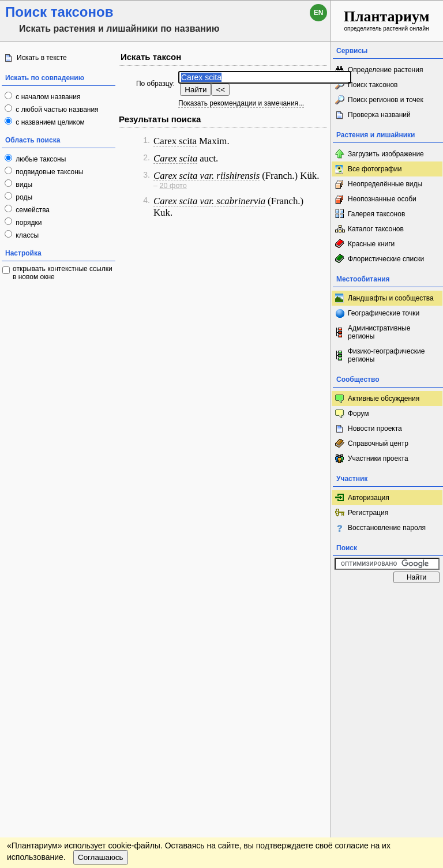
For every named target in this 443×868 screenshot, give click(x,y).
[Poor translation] (42, 693)
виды (23, 185)
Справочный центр (378, 444)
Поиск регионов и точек (386, 100)
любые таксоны (40, 159)
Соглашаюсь (101, 632)
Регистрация (368, 513)
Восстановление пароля (387, 528)
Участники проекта (378, 459)
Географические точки (384, 313)
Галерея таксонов (376, 214)
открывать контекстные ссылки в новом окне (63, 273)
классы (26, 235)
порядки (28, 223)
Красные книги (371, 244)
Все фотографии (375, 169)
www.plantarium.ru (387, 600)
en (319, 13)
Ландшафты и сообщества (391, 298)
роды (23, 197)
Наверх (313, 600)
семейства (32, 210)
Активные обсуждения (384, 399)
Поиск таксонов (373, 85)
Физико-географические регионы (386, 355)
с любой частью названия (56, 110)
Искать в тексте (42, 58)
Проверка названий (379, 115)
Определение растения (385, 70)
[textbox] (265, 77)
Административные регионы (379, 332)
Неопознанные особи (382, 199)
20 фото (173, 186)
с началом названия (47, 97)
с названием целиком (49, 122)
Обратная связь (88, 600)
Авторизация (369, 498)
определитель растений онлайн (387, 20)
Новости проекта (375, 429)
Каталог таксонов (376, 229)
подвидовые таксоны (49, 172)
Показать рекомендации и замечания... (241, 103)
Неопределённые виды (385, 184)
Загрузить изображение (386, 154)
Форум (358, 414)
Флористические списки (386, 259)
